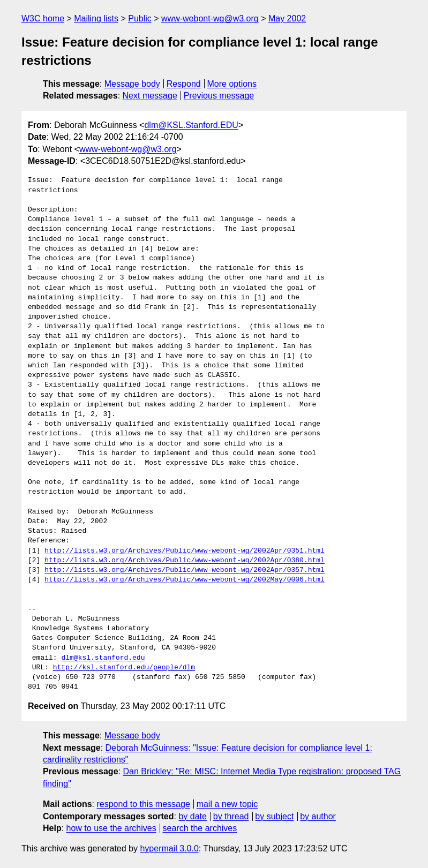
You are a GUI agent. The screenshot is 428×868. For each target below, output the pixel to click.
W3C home (43, 18)
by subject (274, 816)
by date (192, 816)
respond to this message (143, 804)
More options (232, 84)
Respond (184, 84)
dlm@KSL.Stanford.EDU (191, 125)
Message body (132, 84)
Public (140, 18)
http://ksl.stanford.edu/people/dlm (124, 668)
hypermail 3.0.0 (169, 848)
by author (318, 816)
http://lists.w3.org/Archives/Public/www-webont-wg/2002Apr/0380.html (185, 561)
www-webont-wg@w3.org (210, 18)
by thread (231, 816)
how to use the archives (111, 828)
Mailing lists (96, 18)
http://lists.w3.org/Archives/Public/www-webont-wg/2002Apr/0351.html (185, 551)
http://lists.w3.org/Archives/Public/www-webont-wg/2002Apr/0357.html (185, 570)
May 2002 (287, 18)
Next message (150, 96)
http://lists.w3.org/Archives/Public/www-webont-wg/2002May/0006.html (185, 580)
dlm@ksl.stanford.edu (103, 658)
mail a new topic (227, 804)
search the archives (200, 828)
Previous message (219, 96)
